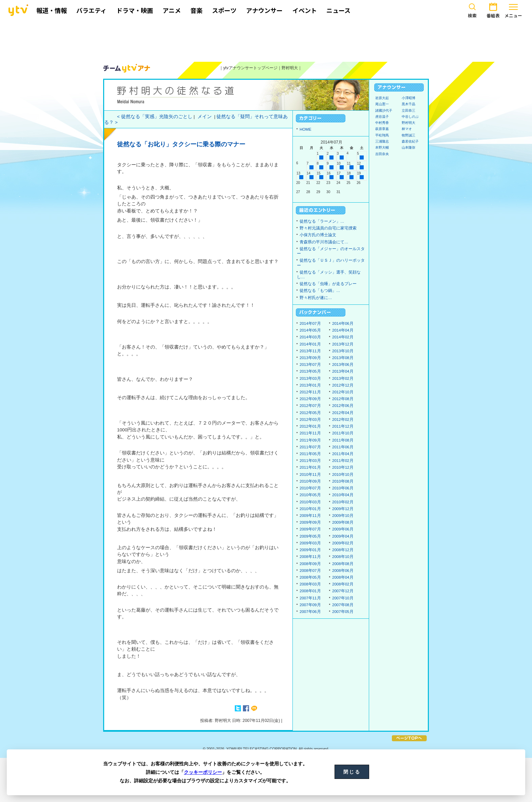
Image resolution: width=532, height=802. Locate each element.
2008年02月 (343, 584)
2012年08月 (343, 399)
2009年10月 (343, 516)
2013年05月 (310, 371)
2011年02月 (343, 461)
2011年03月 (310, 461)
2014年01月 (310, 344)
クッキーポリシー (203, 772)
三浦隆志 (382, 141)
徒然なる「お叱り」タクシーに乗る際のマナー (181, 144)
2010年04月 (343, 495)
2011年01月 (310, 467)
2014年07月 (310, 323)
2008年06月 (343, 571)
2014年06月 (343, 323)
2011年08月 (343, 440)
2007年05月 (343, 612)
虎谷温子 (382, 117)
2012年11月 (310, 392)
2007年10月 (343, 598)
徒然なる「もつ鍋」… (320, 291)
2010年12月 (343, 467)
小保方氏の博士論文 (318, 235)
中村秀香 (382, 123)
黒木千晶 (408, 104)
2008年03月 (310, 584)
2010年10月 (343, 474)
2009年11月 (310, 516)
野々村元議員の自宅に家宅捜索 (328, 228)
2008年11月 (310, 557)
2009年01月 (310, 550)
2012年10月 (343, 392)
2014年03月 (310, 337)
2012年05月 (310, 413)
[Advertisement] (266, 40)
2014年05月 (310, 330)
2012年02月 (343, 419)
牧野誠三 (408, 135)
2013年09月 (310, 358)
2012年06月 (343, 406)
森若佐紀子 (410, 141)
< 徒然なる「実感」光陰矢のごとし (155, 117)
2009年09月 (310, 522)
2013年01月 (310, 385)
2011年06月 (343, 447)
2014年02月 (343, 337)
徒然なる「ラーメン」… (322, 221)
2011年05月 (310, 454)
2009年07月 (310, 529)
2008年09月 (310, 564)
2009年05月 (310, 536)
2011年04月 (343, 454)
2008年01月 (310, 591)
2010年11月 (310, 474)
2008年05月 (310, 577)
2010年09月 (310, 481)
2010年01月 (310, 509)
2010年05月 (310, 495)
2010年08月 (343, 481)
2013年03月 (310, 378)
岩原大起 (382, 98)
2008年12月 (343, 550)
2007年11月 (310, 598)
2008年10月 (343, 557)
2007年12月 (343, 591)
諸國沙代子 (384, 110)
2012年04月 (343, 413)
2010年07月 (310, 488)
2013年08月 (343, 358)
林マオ (407, 129)
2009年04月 (343, 536)
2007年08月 (343, 605)
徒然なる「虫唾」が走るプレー (328, 284)
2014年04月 (343, 330)
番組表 (493, 10)
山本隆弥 (408, 147)
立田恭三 (408, 110)
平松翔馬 (382, 135)
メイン (205, 117)
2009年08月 (343, 522)
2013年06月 (343, 365)
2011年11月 (310, 433)
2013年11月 (310, 351)
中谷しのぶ (410, 117)
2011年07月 (310, 447)
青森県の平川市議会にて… (324, 242)
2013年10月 (343, 351)
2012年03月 (310, 419)
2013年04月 (343, 371)
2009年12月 (343, 509)
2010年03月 (310, 502)
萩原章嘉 (382, 129)
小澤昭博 (408, 98)
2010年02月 (343, 502)
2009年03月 (310, 543)
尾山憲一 (382, 104)
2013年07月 (310, 365)
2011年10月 (343, 433)
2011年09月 (310, 440)
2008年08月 (343, 564)
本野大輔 (382, 147)
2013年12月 (343, 344)
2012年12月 (343, 385)
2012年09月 (310, 399)
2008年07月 (310, 571)
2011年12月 (343, 426)
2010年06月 (343, 488)
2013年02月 (343, 378)
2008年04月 (343, 577)
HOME (306, 129)
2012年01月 (310, 426)
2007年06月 (310, 612)
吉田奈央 (382, 154)
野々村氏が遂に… (316, 298)
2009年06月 (343, 529)
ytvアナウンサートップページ (250, 68)
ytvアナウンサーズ (127, 68)
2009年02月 (343, 543)
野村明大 (290, 68)
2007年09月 (310, 605)
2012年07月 (310, 406)
